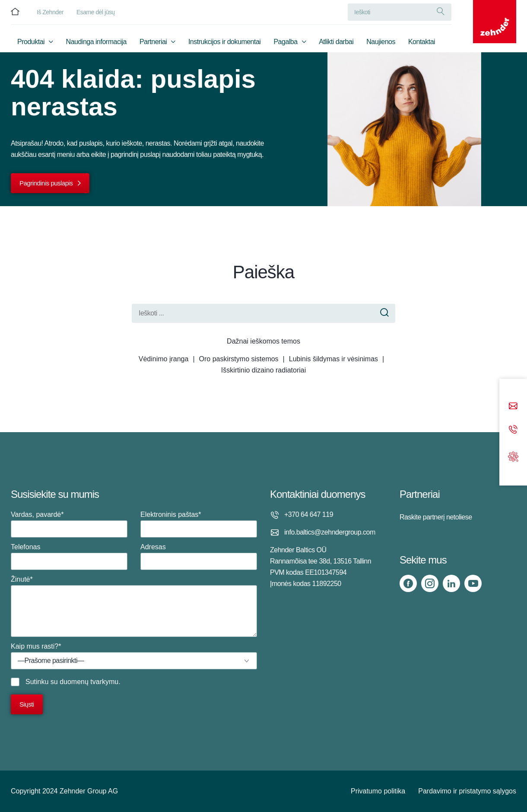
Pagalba (285, 42)
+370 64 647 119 (309, 514)
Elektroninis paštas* (199, 524)
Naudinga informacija (96, 42)
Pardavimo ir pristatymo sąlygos (467, 791)
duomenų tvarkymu (89, 682)
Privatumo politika (378, 791)
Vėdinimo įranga (164, 359)
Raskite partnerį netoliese (436, 517)
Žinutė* (134, 606)
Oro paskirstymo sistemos (239, 359)
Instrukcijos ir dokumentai (225, 42)
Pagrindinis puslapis (46, 183)
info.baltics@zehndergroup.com (330, 532)
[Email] (513, 407)
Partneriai (153, 42)
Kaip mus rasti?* (134, 656)
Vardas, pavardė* (69, 524)
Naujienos (381, 42)
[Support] (513, 456)
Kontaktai (422, 42)
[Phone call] (513, 430)
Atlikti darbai (336, 42)
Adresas (199, 557)
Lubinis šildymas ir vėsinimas (333, 359)
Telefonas (69, 557)
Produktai (31, 42)
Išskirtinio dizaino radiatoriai (264, 370)
